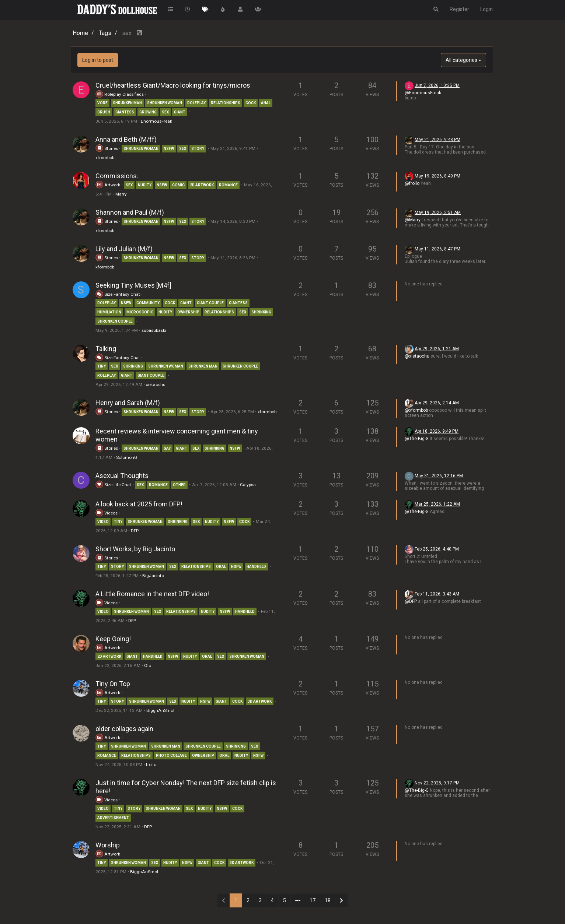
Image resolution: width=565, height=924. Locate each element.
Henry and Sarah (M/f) (128, 403)
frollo (151, 765)
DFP (135, 531)
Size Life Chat (113, 485)
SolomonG (127, 457)
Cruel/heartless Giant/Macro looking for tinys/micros (173, 85)
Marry (121, 194)
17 (313, 900)
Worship (108, 845)
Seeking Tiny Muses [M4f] (133, 285)
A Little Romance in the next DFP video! (152, 594)
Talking (106, 349)
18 (328, 900)
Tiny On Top (113, 684)
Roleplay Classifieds (120, 94)
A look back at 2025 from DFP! (139, 504)
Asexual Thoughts (122, 476)
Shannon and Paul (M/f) (130, 212)
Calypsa (248, 485)
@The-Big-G (417, 439)
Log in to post (98, 60)
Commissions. (117, 176)
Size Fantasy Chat (118, 294)
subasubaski (154, 330)
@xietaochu (417, 356)
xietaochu (156, 384)
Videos (107, 513)
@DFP (411, 601)
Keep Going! (113, 639)
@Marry (413, 220)
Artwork (108, 185)
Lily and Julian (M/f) (124, 249)
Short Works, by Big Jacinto (135, 549)
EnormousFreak (156, 121)
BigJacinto (153, 576)
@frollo (412, 183)
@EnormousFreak (423, 93)
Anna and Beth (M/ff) (126, 139)
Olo (148, 665)
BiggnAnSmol (160, 710)
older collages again (124, 729)
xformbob (105, 158)
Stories (107, 148)
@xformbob (416, 410)
